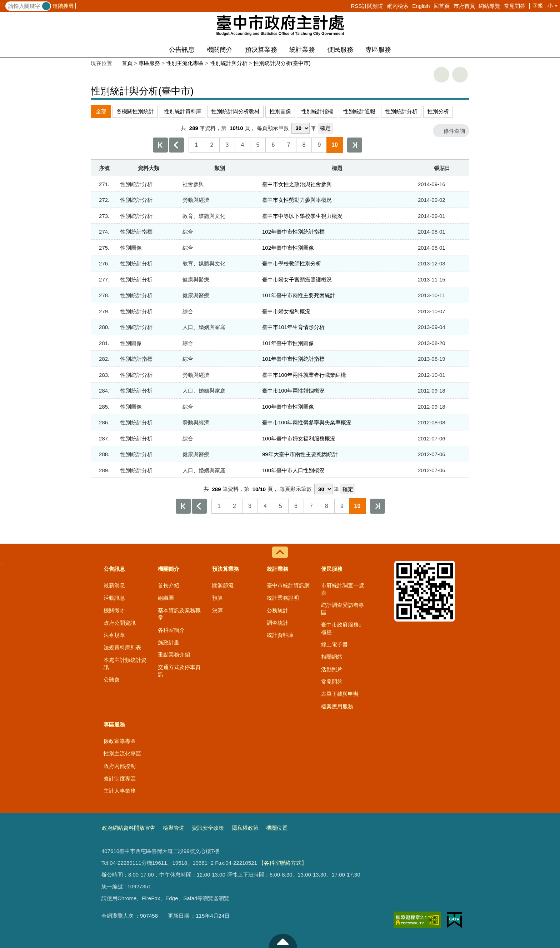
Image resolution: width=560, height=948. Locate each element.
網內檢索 (398, 6)
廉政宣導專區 (120, 741)
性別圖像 (280, 111)
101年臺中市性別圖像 (288, 343)
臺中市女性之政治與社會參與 (297, 184)
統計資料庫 (280, 635)
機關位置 (277, 828)
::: (2, 4)
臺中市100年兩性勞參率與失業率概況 (307, 422)
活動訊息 (114, 598)
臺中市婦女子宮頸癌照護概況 (297, 280)
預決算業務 (261, 50)
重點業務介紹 (174, 655)
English (421, 6)
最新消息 (114, 585)
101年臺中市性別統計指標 (293, 359)
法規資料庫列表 (122, 647)
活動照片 (332, 669)
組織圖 (166, 598)
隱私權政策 (245, 828)
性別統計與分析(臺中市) (282, 63)
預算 (217, 598)
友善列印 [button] (441, 75)
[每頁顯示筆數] (301, 128)
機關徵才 (114, 610)
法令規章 (114, 635)
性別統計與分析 (229, 63)
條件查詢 (454, 131)
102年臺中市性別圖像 (288, 248)
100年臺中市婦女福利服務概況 (299, 438)
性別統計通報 (359, 111)
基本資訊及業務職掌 (179, 614)
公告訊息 (182, 50)
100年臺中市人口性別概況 (293, 470)
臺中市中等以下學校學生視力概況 (302, 216)
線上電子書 (334, 644)
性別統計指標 (317, 111)
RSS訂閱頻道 (367, 6)
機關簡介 (220, 50)
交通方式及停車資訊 (179, 671)
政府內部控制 (120, 766)
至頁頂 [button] (283, 941)
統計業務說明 (283, 598)
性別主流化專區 (185, 63)
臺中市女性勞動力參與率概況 (297, 200)
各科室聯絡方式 (283, 863)
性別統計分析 (401, 111)
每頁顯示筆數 (273, 128)
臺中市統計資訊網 (288, 585)
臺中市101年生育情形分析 (293, 327)
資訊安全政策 (208, 828)
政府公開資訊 (120, 623)
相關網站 (332, 657)
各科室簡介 (171, 630)
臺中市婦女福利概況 (286, 311)
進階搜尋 (63, 6)
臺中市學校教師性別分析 (292, 263)
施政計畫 (169, 642)
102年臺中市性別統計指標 (293, 232)
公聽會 (112, 680)
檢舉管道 (174, 828)
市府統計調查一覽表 (342, 589)
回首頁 (442, 6)
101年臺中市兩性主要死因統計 (299, 295)
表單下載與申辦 (340, 694)
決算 (217, 610)
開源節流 (223, 585)
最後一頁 (355, 145)
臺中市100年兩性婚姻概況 (293, 391)
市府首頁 (464, 6)
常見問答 (515, 6)
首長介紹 (169, 585)
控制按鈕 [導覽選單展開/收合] (280, 552)
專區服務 (378, 50)
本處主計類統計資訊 (125, 663)
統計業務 (302, 50)
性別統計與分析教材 (236, 111)
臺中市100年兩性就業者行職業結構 (304, 375)
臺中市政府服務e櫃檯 (341, 628)
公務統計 (277, 610)
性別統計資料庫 (183, 111)
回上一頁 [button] (460, 75)
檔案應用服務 (337, 706)
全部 (101, 111)
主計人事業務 (120, 791)
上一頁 (176, 145)
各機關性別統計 (135, 111)
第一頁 (160, 145)
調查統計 (277, 623)
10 (335, 145)
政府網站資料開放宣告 (129, 828)
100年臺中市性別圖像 (288, 407)
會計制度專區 (120, 779)
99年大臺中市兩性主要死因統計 (300, 454)
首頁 (127, 63)
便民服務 (340, 50)
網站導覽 (489, 6)
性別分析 (438, 111)
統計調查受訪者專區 (342, 608)
